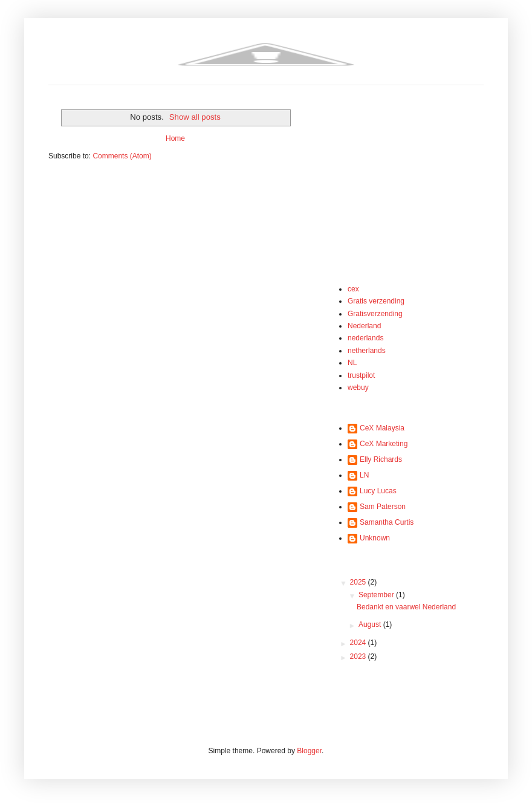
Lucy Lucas (378, 491)
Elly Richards (381, 459)
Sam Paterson (383, 507)
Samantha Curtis (387, 522)
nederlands (365, 338)
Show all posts (195, 117)
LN (364, 475)
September (377, 595)
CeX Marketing (384, 444)
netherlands (367, 351)
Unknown (375, 538)
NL (352, 363)
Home (175, 138)
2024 (359, 643)
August (371, 624)
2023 (359, 656)
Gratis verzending (376, 301)
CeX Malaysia (382, 428)
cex (353, 289)
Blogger (309, 751)
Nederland (364, 326)
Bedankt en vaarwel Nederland (406, 607)
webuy (358, 387)
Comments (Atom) (122, 156)
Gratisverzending (375, 314)
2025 (359, 582)
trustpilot (361, 375)
